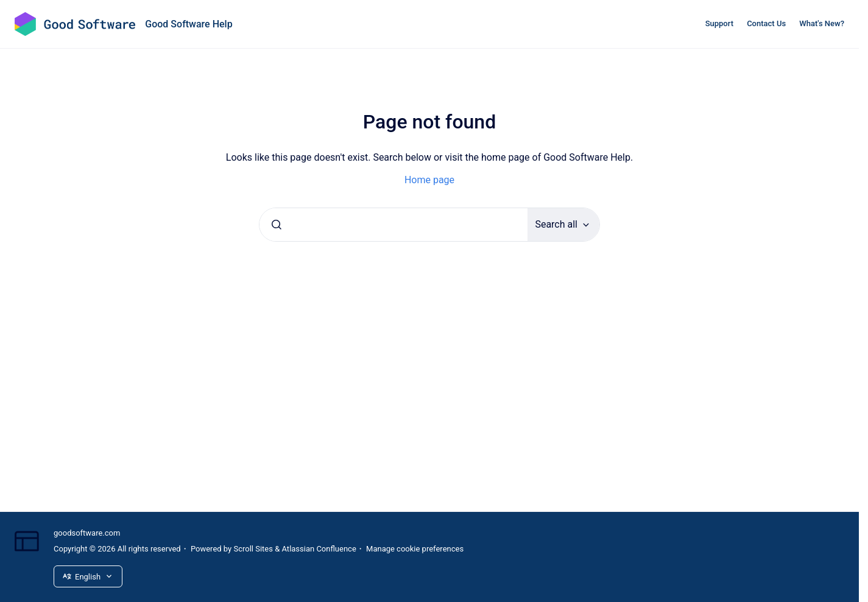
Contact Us (766, 23)
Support (719, 23)
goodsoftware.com (87, 533)
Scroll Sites (253, 549)
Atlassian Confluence (319, 549)
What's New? (822, 23)
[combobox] (393, 225)
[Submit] (277, 225)
